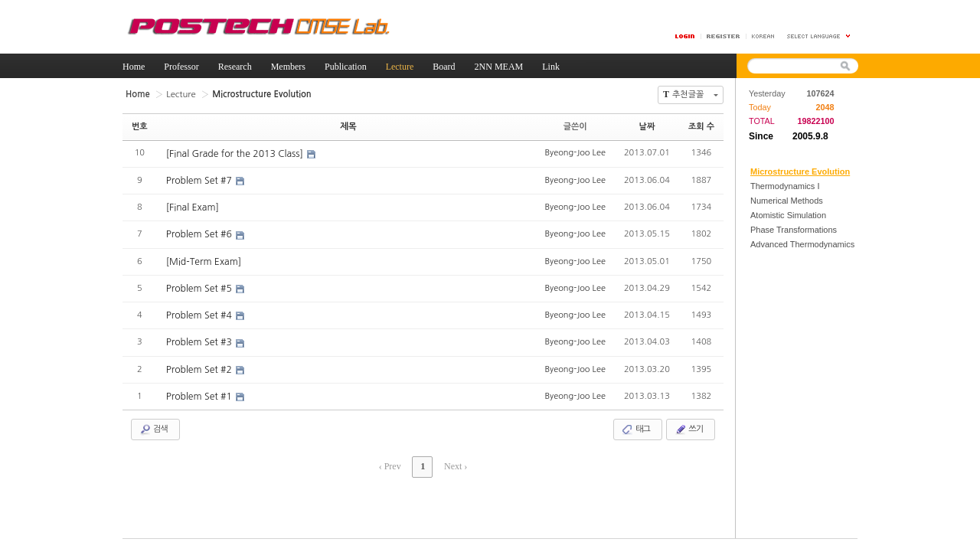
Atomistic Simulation (788, 215)
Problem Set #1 (200, 394)
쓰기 (689, 427)
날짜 (647, 126)
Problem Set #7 (200, 180)
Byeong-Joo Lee (575, 152)
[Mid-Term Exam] (203, 260)
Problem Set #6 (200, 234)
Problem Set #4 (200, 314)
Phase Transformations (794, 230)
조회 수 (701, 126)
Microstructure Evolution (800, 171)
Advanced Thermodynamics (802, 244)
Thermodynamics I (785, 186)
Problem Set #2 (200, 367)
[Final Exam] (192, 207)
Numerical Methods (787, 201)
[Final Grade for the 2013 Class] (235, 153)
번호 (140, 126)
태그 (636, 427)
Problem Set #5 (200, 287)
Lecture (180, 94)
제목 (349, 126)
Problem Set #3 (200, 341)
